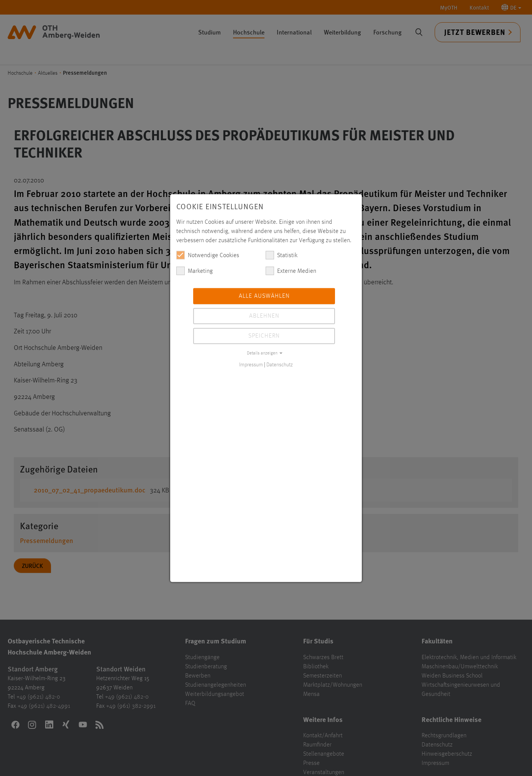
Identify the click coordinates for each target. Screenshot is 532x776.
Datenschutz (280, 364)
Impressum (251, 364)
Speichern (264, 336)
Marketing (195, 271)
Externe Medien (291, 271)
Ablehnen (264, 316)
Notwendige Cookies (208, 255)
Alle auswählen (264, 296)
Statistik (282, 255)
